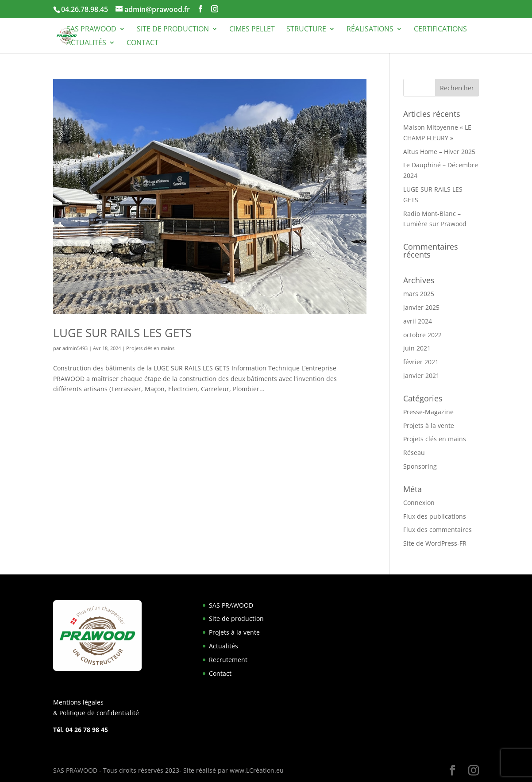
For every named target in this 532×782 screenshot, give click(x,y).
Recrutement (228, 660)
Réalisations (370, 30)
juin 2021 (417, 348)
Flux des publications (435, 516)
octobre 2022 (422, 335)
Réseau (414, 453)
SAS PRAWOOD (91, 30)
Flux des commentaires (438, 530)
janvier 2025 (421, 307)
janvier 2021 (421, 376)
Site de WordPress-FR (435, 543)
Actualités (86, 43)
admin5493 (75, 348)
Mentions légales (78, 702)
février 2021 (421, 362)
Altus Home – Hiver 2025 (439, 152)
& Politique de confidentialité (96, 713)
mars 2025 (419, 294)
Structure (306, 30)
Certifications (440, 30)
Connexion (419, 503)
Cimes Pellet (252, 30)
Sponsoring (420, 466)
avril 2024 (418, 321)
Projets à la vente (429, 426)
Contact (143, 43)
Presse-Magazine (428, 412)
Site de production (173, 30)
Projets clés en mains (150, 348)
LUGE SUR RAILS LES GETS (122, 333)
